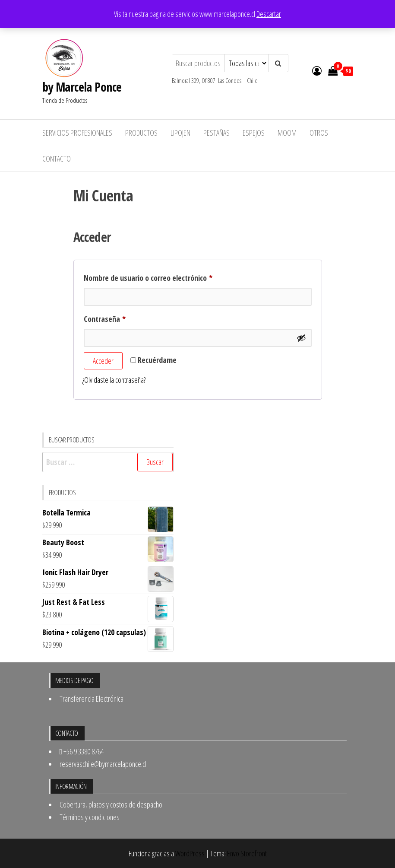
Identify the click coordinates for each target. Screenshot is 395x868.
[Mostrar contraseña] (301, 338)
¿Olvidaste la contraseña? (114, 380)
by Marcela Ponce (82, 87)
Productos (141, 133)
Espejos (254, 133)
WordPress (190, 853)
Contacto (57, 159)
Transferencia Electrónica (92, 699)
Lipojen (180, 133)
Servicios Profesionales (77, 133)
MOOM (287, 133)
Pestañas (216, 133)
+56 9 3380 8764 (82, 751)
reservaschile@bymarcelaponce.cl (103, 764)
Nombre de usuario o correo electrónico (166, 277)
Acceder (103, 361)
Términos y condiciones (90, 817)
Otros (319, 133)
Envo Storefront (247, 853)
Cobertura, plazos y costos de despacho (111, 804)
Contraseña (122, 318)
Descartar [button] (269, 14)
